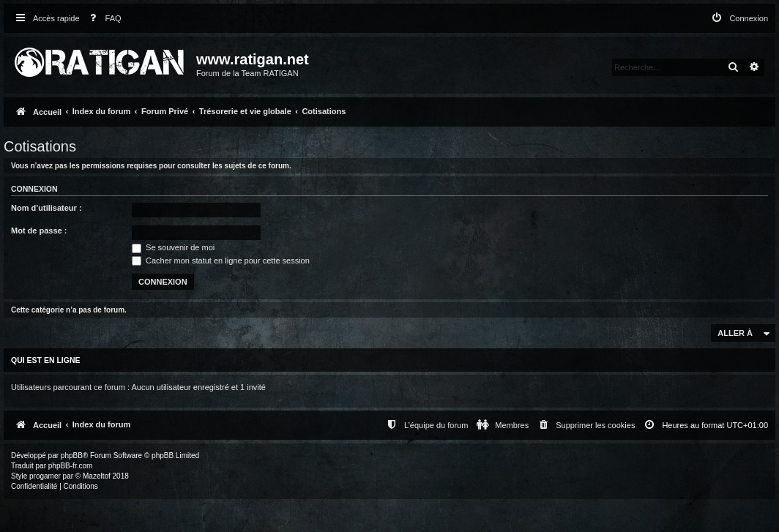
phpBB (72, 456)
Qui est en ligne (46, 360)
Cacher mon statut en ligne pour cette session (221, 261)
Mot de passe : (39, 231)
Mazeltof (97, 476)
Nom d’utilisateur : (46, 208)
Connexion (34, 189)
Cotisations (40, 146)
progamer (45, 476)
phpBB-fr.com (71, 466)
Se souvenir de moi (173, 247)
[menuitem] (102, 19)
